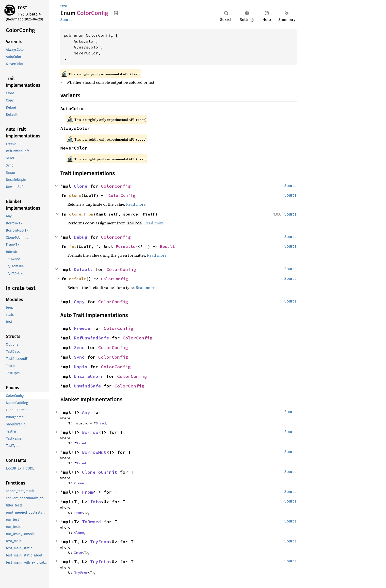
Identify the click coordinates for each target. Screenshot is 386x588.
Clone (81, 186)
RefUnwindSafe (91, 338)
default (78, 279)
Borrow (90, 432)
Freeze (82, 328)
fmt (73, 246)
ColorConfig (116, 186)
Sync (79, 357)
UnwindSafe (87, 386)
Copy (79, 302)
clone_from (81, 214)
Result (167, 246)
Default (83, 269)
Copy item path (116, 13)
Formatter (127, 246)
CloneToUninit (100, 472)
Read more (136, 204)
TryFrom (100, 542)
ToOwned (91, 522)
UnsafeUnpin (89, 376)
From (87, 492)
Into (96, 502)
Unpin (81, 367)
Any (86, 412)
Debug (81, 237)
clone (75, 195)
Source (66, 20)
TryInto (100, 562)
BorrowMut (94, 452)
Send (79, 347)
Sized (101, 423)
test (22, 8)
